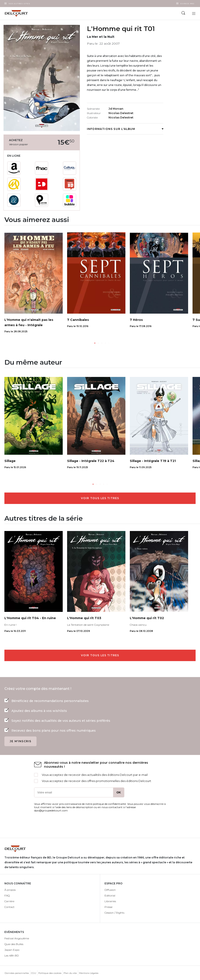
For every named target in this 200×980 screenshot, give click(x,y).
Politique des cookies (50, 973)
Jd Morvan (116, 109)
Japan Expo (12, 950)
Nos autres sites (19, 4)
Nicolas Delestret (121, 113)
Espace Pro (187, 4)
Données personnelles (17, 973)
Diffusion (110, 890)
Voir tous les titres (100, 498)
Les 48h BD (12, 955)
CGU (34, 973)
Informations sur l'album (125, 129)
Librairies (110, 901)
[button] (95, 343)
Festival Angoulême (17, 938)
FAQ (7, 895)
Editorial (110, 895)
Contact (9, 907)
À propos (10, 890)
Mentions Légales (89, 973)
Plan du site (70, 973)
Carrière (9, 901)
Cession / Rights (114, 913)
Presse (108, 907)
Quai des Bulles (14, 944)
